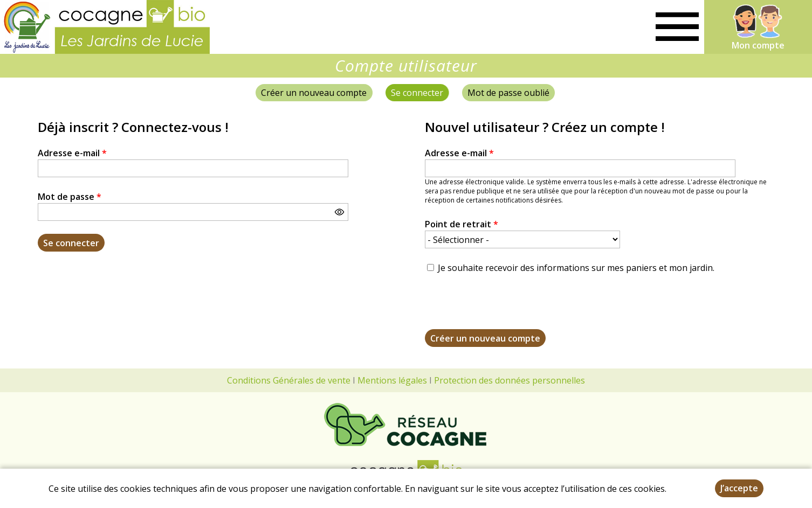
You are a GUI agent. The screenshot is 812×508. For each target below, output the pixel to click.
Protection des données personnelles (510, 380)
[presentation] (507, 308)
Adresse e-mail (72, 153)
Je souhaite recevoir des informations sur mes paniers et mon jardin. (576, 268)
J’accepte (739, 488)
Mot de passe (70, 197)
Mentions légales (392, 380)
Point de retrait (462, 224)
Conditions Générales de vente (289, 380)
